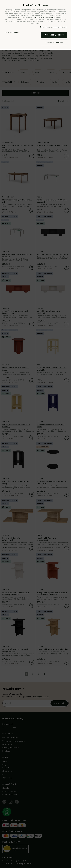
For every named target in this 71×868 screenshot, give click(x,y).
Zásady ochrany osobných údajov (54, 27)
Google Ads (39, 17)
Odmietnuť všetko (54, 42)
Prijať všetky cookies (54, 35)
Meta (51, 17)
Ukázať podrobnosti (12, 32)
